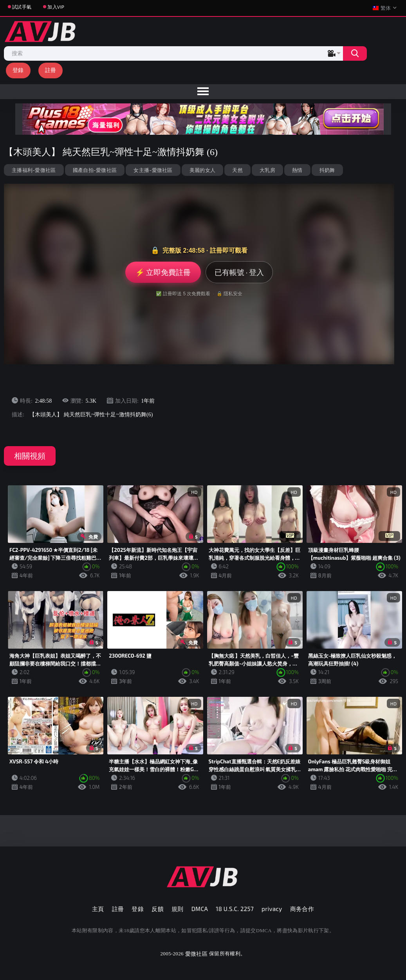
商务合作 (302, 909)
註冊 (51, 70)
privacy (272, 909)
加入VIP (56, 7)
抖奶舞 (327, 170)
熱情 (297, 170)
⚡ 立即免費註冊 (163, 272)
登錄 (18, 70)
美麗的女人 (203, 170)
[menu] (203, 92)
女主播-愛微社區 (153, 170)
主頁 (98, 909)
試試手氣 (22, 7)
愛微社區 (196, 954)
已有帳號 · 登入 (239, 272)
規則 (178, 909)
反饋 (158, 909)
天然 (237, 170)
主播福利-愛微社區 (34, 170)
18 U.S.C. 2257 (235, 909)
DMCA (200, 909)
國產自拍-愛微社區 (95, 170)
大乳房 (267, 170)
